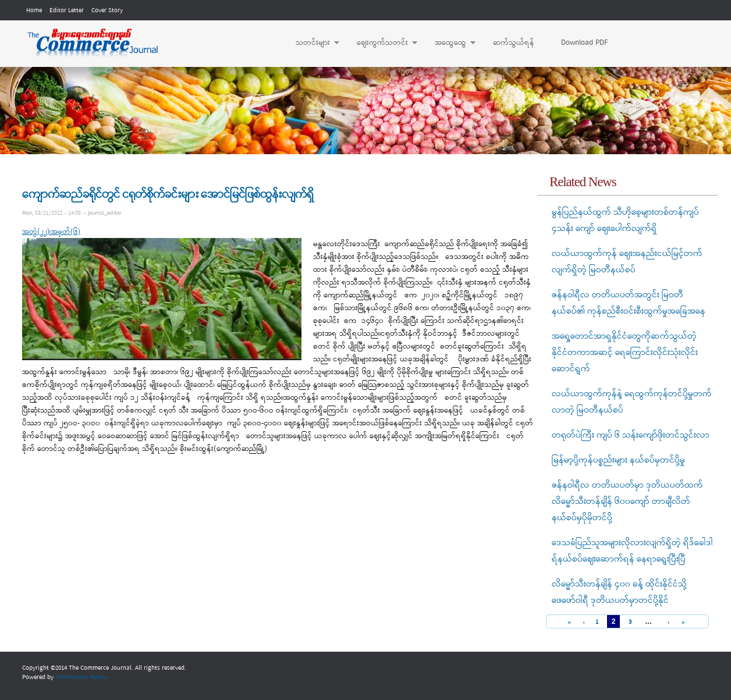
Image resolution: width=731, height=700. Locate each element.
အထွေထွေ (449, 43)
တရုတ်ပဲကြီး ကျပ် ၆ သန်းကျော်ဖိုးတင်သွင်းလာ (631, 435)
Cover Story (107, 10)
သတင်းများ (312, 43)
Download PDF (584, 43)
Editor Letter (67, 10)
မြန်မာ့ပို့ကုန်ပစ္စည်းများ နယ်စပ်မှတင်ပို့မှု (618, 460)
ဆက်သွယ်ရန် (514, 43)
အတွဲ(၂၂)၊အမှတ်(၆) (51, 232)
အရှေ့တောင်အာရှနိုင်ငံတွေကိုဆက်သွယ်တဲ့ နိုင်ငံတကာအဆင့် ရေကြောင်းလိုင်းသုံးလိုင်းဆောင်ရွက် (625, 353)
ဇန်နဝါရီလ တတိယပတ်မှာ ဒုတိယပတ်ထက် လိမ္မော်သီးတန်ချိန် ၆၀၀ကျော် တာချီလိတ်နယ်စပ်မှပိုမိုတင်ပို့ (627, 502)
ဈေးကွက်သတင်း (381, 43)
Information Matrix (81, 677)
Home (34, 10)
